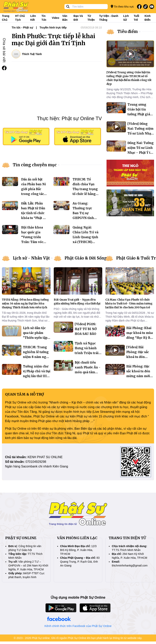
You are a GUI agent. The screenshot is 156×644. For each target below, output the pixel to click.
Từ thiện (91, 18)
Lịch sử (126, 18)
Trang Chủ (6, 18)
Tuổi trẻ (136, 18)
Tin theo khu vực (122, 6)
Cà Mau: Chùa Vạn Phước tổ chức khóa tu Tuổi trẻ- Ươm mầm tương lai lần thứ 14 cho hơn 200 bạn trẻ (129, 303)
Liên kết (33, 18)
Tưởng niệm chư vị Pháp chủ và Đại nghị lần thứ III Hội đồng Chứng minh (37, 376)
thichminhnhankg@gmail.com (130, 566)
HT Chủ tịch (20, 18)
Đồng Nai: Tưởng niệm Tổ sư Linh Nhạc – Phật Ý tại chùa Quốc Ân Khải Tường (141, 153)
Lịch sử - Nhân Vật (31, 258)
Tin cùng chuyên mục (35, 165)
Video (55, 18)
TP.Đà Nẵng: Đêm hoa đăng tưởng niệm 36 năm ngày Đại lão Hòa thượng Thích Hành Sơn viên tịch (25, 303)
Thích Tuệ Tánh (32, 54)
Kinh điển (148, 18)
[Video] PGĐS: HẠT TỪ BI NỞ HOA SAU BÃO (86, 329)
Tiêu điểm (128, 31)
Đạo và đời (78, 18)
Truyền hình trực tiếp (53, 28)
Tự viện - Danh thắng (109, 18)
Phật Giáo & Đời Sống (86, 258)
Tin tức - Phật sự (22, 28)
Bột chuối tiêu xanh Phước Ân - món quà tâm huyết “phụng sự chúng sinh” (88, 372)
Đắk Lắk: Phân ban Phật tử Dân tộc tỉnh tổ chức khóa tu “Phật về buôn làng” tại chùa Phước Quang (34, 218)
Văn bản (65, 18)
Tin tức (44, 18)
